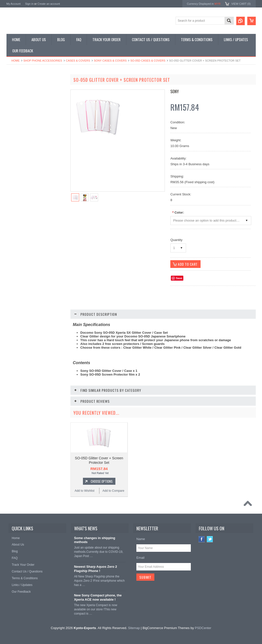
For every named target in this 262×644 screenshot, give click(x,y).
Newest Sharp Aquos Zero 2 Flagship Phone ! (95, 569)
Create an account (49, 4)
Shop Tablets (18, 123)
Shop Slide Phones (22, 106)
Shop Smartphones (22, 89)
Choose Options (39, 309)
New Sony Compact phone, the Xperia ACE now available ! (98, 597)
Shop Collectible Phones (26, 148)
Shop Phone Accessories (43, 61)
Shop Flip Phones (21, 98)
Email (140, 558)
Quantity (176, 240)
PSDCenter (203, 628)
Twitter (210, 539)
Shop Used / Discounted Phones (31, 140)
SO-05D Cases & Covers (148, 61)
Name (141, 539)
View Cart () (241, 4)
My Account (14, 4)
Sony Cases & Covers (110, 61)
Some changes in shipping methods (95, 540)
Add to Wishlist (21, 319)
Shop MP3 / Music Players (27, 131)
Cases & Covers (78, 61)
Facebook (202, 539)
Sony (175, 91)
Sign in (29, 4)
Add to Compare (51, 319)
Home (16, 61)
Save (179, 278)
